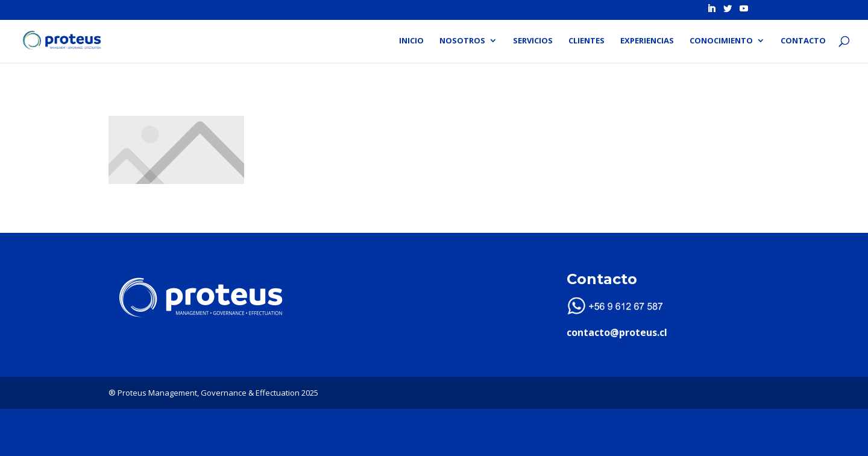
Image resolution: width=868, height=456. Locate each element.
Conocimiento (721, 41)
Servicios (533, 41)
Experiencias (647, 41)
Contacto (803, 41)
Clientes (587, 41)
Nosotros (462, 41)
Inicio (411, 41)
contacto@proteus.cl (617, 332)
